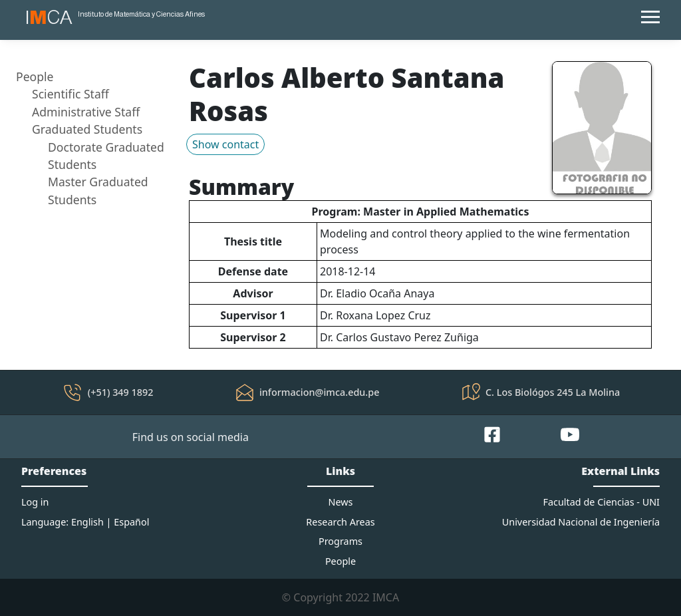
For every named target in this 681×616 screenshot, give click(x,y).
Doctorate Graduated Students (106, 156)
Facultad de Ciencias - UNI (602, 502)
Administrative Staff (86, 112)
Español (131, 522)
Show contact (225, 144)
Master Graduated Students (98, 190)
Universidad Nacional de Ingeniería (581, 522)
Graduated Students (87, 129)
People (35, 77)
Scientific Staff (70, 94)
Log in (35, 502)
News (341, 502)
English (87, 522)
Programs (340, 541)
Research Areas (340, 522)
